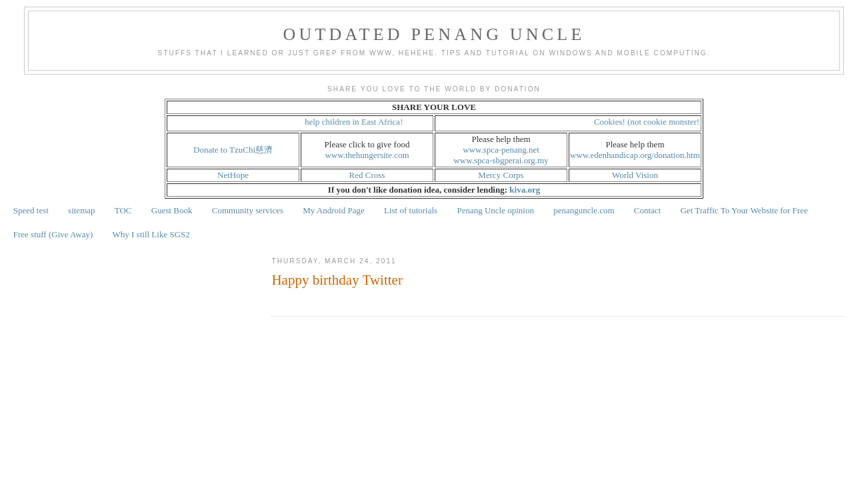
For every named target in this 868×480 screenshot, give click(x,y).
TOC (123, 210)
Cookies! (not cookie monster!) (651, 122)
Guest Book (172, 210)
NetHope (233, 175)
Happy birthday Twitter (337, 280)
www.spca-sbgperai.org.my (501, 160)
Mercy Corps (501, 175)
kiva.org (525, 190)
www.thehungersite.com (367, 155)
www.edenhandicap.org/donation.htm (635, 155)
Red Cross (367, 175)
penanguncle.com (584, 210)
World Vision (635, 175)
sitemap (81, 210)
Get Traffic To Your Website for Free (744, 210)
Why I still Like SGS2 (151, 234)
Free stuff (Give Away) (53, 234)
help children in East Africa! (356, 122)
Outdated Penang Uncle (434, 34)
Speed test (31, 210)
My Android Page (333, 210)
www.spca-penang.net (501, 150)
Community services (248, 210)
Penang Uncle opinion (495, 210)
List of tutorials (411, 210)
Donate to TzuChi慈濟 (233, 150)
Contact (647, 210)
